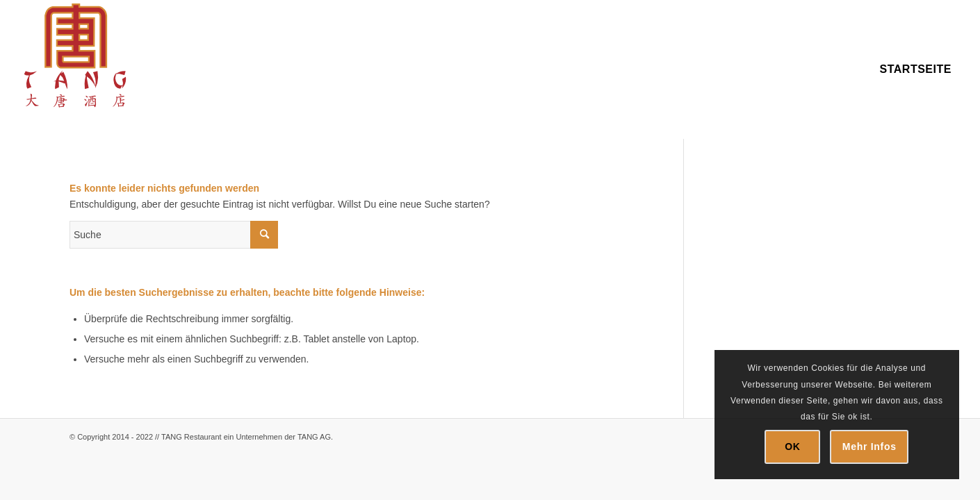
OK (792, 447)
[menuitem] (916, 69)
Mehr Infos (869, 447)
